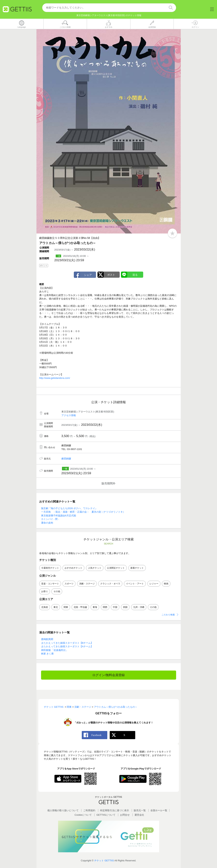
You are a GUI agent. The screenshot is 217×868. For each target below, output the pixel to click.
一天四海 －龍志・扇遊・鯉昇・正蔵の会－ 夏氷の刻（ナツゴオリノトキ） (83, 512)
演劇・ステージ (87, 584)
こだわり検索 (168, 615)
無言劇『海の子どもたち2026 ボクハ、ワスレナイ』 (69, 508)
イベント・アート (135, 584)
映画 (166, 584)
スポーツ (69, 584)
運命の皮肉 (47, 523)
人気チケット (95, 568)
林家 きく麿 (47, 654)
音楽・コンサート (50, 584)
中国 (115, 607)
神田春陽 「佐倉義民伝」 (55, 650)
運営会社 (139, 815)
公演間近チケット (116, 568)
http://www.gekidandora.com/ (55, 378)
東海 (95, 607)
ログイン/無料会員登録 (108, 675)
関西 (105, 607)
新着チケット (137, 568)
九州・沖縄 (139, 607)
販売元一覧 (140, 810)
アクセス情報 (69, 415)
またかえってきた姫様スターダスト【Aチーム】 (67, 646)
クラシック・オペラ (110, 584)
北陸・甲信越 (80, 607)
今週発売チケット (50, 568)
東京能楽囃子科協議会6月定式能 (59, 516)
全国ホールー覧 (159, 810)
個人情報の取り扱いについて (63, 810)
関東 (66, 607)
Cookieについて (83, 815)
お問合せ (125, 815)
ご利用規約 (89, 810)
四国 (125, 607)
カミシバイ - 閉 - (50, 519)
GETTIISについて (106, 815)
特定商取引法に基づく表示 (115, 810)
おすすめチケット (73, 568)
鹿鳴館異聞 (47, 639)
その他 (57, 591)
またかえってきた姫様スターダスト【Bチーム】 (67, 643)
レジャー (154, 584)
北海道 (45, 607)
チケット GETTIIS (104, 861)
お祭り (45, 591)
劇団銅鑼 (66, 459)
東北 (56, 607)
